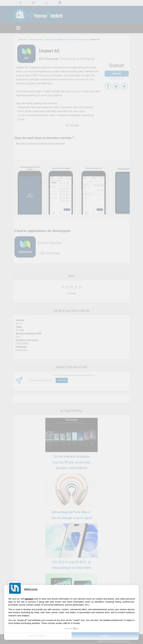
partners (29, 599)
